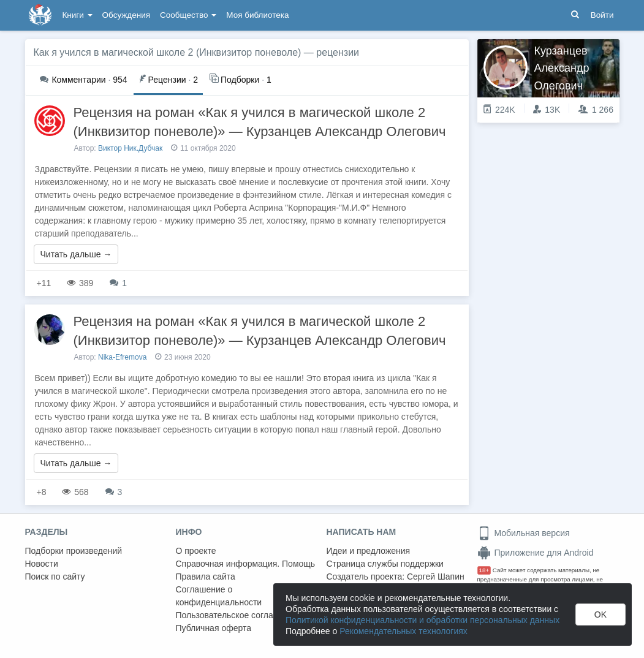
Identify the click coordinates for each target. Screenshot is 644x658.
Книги (78, 15)
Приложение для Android (536, 553)
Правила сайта (206, 577)
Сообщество (188, 15)
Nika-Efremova (122, 357)
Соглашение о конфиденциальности (219, 596)
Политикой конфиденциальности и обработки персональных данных (422, 620)
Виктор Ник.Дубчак (130, 148)
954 (84, 80)
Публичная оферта (214, 628)
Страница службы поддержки (385, 564)
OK (600, 615)
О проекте (196, 551)
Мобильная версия (524, 533)
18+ (484, 570)
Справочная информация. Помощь (246, 564)
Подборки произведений (74, 551)
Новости (42, 564)
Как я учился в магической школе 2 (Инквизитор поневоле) (168, 52)
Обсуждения (126, 15)
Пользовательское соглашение (238, 615)
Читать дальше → (76, 254)
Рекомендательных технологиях (403, 631)
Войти (602, 15)
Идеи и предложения (369, 551)
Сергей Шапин (436, 577)
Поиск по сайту (55, 577)
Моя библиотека (257, 15)
